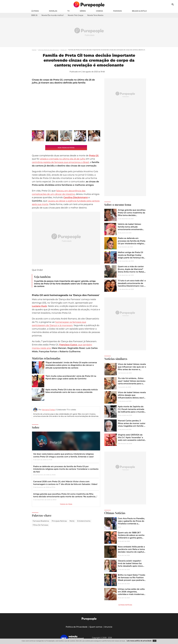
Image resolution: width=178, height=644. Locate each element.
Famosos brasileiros (41, 521)
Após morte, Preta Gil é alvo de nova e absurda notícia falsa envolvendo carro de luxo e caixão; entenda (72, 391)
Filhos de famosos (40, 525)
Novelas (53, 11)
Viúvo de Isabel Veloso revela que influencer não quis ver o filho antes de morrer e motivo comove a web (132, 368)
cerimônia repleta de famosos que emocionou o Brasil (60, 162)
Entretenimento (84, 521)
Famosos (117, 11)
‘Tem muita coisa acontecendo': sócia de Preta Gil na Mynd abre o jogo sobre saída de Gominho (71, 377)
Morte (72, 521)
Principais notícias (59, 521)
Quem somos (96, 627)
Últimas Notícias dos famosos (48, 50)
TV (69, 11)
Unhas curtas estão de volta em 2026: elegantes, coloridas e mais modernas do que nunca (131, 593)
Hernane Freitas (48, 410)
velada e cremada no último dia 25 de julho (63, 159)
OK (155, 641)
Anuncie (108, 627)
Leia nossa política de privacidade (139, 641)
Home (34, 50)
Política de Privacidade (77, 627)
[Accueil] (89, 4)
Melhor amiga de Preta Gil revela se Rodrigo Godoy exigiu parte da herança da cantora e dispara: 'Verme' (131, 256)
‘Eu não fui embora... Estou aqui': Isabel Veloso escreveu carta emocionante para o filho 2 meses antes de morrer (132, 384)
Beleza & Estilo (139, 11)
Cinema (100, 11)
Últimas (35, 11)
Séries (83, 11)
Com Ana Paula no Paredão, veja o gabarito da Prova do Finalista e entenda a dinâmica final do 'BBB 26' (131, 522)
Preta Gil (64, 50)
